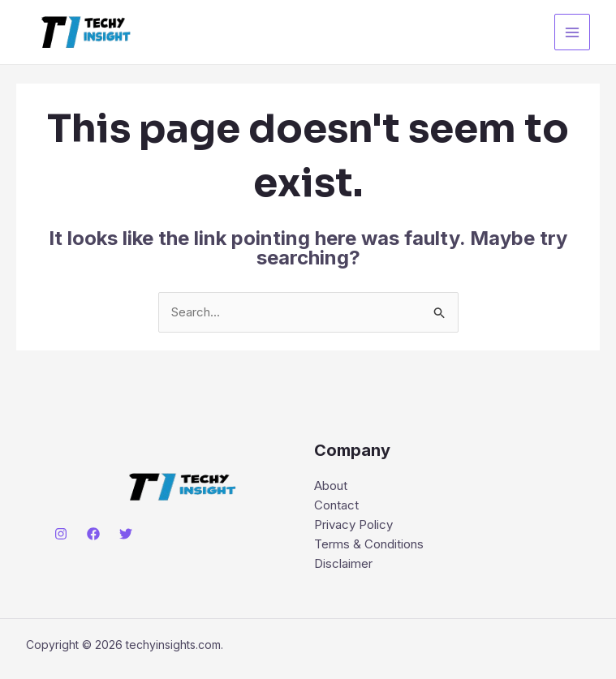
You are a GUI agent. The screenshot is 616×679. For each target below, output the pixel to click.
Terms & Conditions (369, 544)
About (331, 486)
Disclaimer (343, 563)
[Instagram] (61, 534)
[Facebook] (93, 534)
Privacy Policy (353, 524)
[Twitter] (126, 534)
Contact (336, 505)
